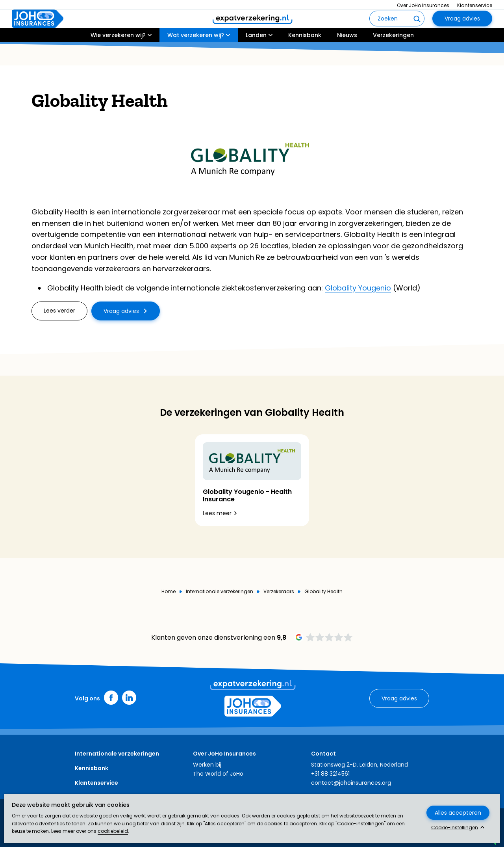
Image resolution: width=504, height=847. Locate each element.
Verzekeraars (279, 592)
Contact (323, 754)
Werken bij (207, 765)
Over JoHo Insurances (423, 5)
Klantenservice (475, 5)
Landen (256, 58)
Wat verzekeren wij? (196, 58)
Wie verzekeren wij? (118, 58)
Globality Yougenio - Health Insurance (247, 495)
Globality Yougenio (358, 288)
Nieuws (347, 58)
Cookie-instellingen (455, 828)
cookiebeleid (113, 831)
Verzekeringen (393, 58)
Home (169, 592)
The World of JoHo (218, 774)
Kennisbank (305, 58)
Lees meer (217, 513)
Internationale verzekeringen (220, 592)
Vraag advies (462, 30)
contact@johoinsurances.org (351, 783)
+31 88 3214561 (330, 774)
